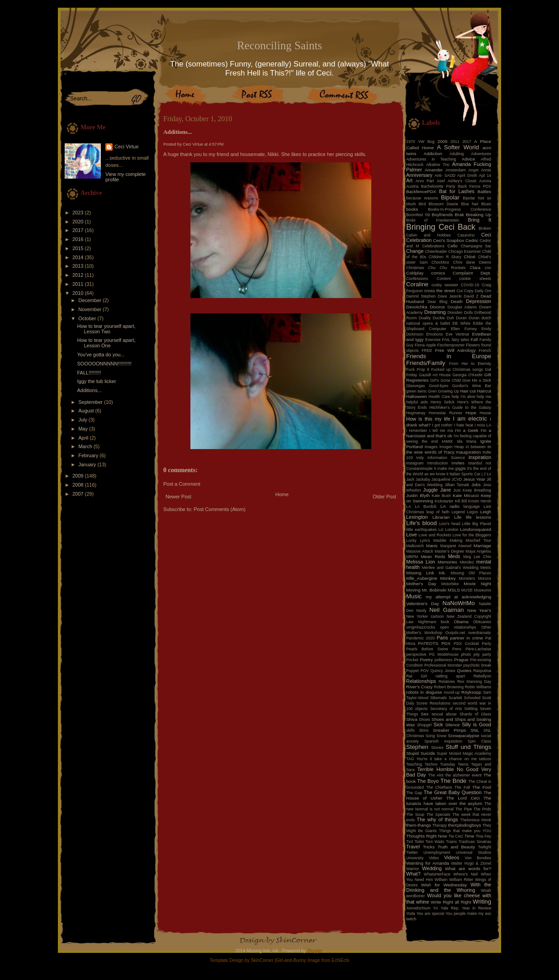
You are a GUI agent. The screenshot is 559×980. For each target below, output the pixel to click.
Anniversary (419, 175)
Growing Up (448, 391)
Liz (441, 530)
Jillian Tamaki (457, 485)
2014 (79, 257)
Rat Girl (417, 676)
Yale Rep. (450, 908)
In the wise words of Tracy (449, 449)
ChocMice (440, 262)
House (486, 413)
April (84, 438)
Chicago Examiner (464, 251)
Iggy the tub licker (96, 381)
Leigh (486, 512)
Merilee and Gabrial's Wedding (450, 568)
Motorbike (450, 584)
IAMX (447, 441)
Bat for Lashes (457, 191)
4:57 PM (216, 144)
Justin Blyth (418, 495)
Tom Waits (435, 842)
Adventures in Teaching (431, 159)
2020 (79, 222)
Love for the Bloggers (472, 535)
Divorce (437, 307)
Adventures (481, 154)
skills (410, 730)
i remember (417, 431)
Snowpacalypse (464, 736)
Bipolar (450, 197)
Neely (421, 611)
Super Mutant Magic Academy (464, 753)
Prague (461, 660)
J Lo (487, 474)
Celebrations (433, 246)
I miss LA (483, 425)
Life (458, 517)
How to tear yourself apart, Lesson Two (106, 329)
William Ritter (461, 880)
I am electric (470, 419)
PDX (446, 643)
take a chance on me (455, 759)
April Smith (467, 175)
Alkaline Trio (438, 165)
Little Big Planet (477, 524)
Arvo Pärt (425, 181)
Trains (451, 842)
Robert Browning (449, 687)
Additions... (89, 390)
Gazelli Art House (435, 375)
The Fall (462, 787)
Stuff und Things (469, 747)
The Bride (454, 781)
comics (438, 273)
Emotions (435, 334)
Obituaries (482, 622)
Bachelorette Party (438, 186)
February (89, 455)
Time (469, 836)
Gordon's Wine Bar (472, 386)
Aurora (485, 181)
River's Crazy (419, 687)
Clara (475, 267)
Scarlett (455, 698)
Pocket (412, 660)
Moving (413, 590)
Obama (461, 622)
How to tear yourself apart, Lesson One (106, 343)
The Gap (414, 793)
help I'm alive (463, 397)
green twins (416, 391)
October (88, 318)
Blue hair (469, 204)
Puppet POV (417, 671)
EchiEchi (340, 960)
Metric (486, 568)
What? (413, 874)
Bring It (479, 220)
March (86, 446)
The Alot (436, 775)
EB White (461, 323)
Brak (460, 215)
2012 (79, 275)
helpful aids (417, 402)
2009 (79, 476)
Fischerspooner (451, 345)
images (431, 447)
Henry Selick (443, 402)
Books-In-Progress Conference (460, 209)
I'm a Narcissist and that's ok (449, 433)
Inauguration (468, 452)
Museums (483, 590)
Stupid (412, 753)
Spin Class (479, 741)
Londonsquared (476, 529)
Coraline (417, 284)
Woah (486, 890)
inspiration (480, 457)
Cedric (472, 240)
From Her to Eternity (470, 364)
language (472, 507)
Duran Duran (468, 318)
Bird (422, 204)
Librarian (441, 517)
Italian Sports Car (465, 474)
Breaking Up (478, 215)
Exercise (433, 340)
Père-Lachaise (478, 649)
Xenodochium (418, 908)
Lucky (411, 540)
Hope (471, 413)
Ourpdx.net (455, 633)
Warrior (413, 869)
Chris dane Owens (472, 262)
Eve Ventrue (458, 334)
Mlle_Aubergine (422, 578)
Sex (425, 714)
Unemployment (437, 852)
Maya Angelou (478, 551)
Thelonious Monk (476, 820)
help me (484, 397)
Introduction (438, 463)
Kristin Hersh (480, 501)
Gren (432, 391)
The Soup (415, 814)
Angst (473, 170)
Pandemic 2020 (420, 638)
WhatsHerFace (437, 874)
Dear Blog (437, 302)
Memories (448, 562)
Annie (486, 170)
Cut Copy (465, 291)
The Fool (482, 787)
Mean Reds (433, 556)
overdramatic (480, 633)
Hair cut (468, 391)
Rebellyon (482, 676)
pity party (482, 654)
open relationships (458, 627)
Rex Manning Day (474, 682)
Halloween (417, 396)
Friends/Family (426, 363)
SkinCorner (262, 960)
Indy (420, 458)
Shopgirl (424, 725)
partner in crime (467, 638)
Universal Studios (474, 852)
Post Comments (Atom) (219, 509)
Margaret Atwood (456, 546)
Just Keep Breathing (472, 490)
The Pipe (464, 809)
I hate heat (464, 425)
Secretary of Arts (446, 709)
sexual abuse (444, 714)
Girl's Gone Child (445, 380)
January (88, 464)
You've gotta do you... (101, 355)
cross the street (440, 291)
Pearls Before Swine (427, 649)
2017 (79, 230)
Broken (485, 228)
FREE (427, 350)
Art (409, 180)
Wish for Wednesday (444, 885)
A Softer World (458, 147)
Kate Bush (441, 496)
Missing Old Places (471, 573)
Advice (469, 159)
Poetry (426, 660)
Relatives (447, 682)
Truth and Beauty (456, 847)
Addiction (433, 154)
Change (415, 251)
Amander (434, 170)
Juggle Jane (437, 490)
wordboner (416, 896)
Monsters (467, 578)
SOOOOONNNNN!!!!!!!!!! (104, 364)
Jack (410, 479)
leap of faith (438, 512)
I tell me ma (441, 431)
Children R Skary (445, 257)
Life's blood (422, 523)
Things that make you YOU (465, 831)
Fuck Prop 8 (418, 369)
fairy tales (461, 340)
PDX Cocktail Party (472, 644)
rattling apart (450, 676)
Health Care (440, 397)
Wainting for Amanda (428, 863)
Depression (478, 301)
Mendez (467, 562)
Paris (443, 638)
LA (409, 507)
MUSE (467, 590)
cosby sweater (445, 285)
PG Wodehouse (444, 654)
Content (444, 279)
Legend (458, 512)
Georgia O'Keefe (467, 375)
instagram (415, 463)
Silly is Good (476, 724)
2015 (79, 248)
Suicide (428, 753)
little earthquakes (422, 530)
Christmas (415, 268)
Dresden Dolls (460, 312)
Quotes (464, 670)
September (91, 402)
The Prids (482, 809)
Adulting (457, 154)
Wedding (432, 868)
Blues (486, 204)
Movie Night (477, 584)
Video (434, 858)
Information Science (446, 458)
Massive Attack (420, 551)
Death (456, 301)
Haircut (484, 391)
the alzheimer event (464, 775)
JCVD (457, 479)
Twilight (485, 847)
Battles (484, 192)
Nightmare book (434, 622)
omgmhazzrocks (421, 627)
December (90, 300)
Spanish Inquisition (443, 741)
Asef (441, 181)
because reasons (422, 198)
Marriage (482, 546)
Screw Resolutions (433, 703)
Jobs (476, 485)
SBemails (438, 698)
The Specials (438, 814)
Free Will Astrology (455, 350)
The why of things (437, 819)
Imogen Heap (451, 447)
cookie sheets (475, 279)
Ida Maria (467, 441)
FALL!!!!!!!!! (89, 373)
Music (414, 596)
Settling (471, 709)
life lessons (478, 517)
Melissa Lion (421, 562)
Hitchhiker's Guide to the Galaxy (460, 407)
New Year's (479, 610)
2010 (79, 293)
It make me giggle (450, 469)
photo (466, 654)
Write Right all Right (451, 902)
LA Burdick (426, 507)
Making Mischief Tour (470, 540)
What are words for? (468, 869)
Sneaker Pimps (450, 730)
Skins (424, 730)
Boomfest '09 (418, 215)
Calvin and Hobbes (429, 235)
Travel (413, 847)
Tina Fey (483, 836)
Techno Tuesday (440, 764)
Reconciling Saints (279, 45)
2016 (79, 239)
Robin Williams (478, 687)
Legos (473, 512)
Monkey (448, 578)
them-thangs (419, 825)
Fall (474, 339)
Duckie (439, 318)
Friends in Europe (449, 356)
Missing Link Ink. (426, 573)
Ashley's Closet (462, 181)
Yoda (411, 914)
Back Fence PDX (474, 186)
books (412, 209)
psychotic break (477, 665)
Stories (437, 748)
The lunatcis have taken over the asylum (449, 801)
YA (435, 908)
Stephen (417, 747)
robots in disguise (424, 692)
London (452, 530)
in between (476, 447)
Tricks (429, 847)
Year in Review (476, 908)
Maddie (440, 540)
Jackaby (423, 479)
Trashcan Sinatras (475, 842)
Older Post (384, 497)
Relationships (421, 681)
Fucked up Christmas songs (457, 369)
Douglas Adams (462, 307)
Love (412, 535)
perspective (416, 654)
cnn (488, 268)
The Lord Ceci (463, 798)
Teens (463, 764)
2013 (79, 266)
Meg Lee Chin (477, 557)
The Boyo (428, 781)
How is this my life (428, 419)
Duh (450, 318)
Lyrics (425, 540)
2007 (79, 494)
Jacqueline (441, 479)
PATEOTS (429, 643)
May (84, 429)
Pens (457, 649)
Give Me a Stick (477, 380)
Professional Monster (443, 665)
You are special (430, 914)
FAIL (446, 340)
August (87, 411)
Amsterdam (456, 170)
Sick (438, 724)
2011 (79, 284)
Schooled (472, 698)
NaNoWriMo (459, 603)
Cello (452, 246)
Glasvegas (416, 386)
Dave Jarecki (450, 296)
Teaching (414, 764)
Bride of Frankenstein (433, 220)
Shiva (412, 719)
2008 (79, 485)
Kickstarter (444, 501)
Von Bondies (478, 858)
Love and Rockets (435, 535)
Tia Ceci (456, 836)
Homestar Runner (445, 413)
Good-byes (438, 386)
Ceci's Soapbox (449, 240)
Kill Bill (461, 501)
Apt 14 (485, 175)
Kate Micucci (466, 495)
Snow (441, 736)
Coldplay (415, 273)
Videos (452, 857)
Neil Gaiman (446, 610)
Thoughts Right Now (426, 836)
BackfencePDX (421, 192)
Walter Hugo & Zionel (471, 863)
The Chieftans (439, 787)
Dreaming (435, 312)
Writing (482, 902)
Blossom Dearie (443, 204)
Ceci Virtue (127, 147)
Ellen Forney (464, 329)
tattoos (485, 759)
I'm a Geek (467, 430)
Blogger (315, 951)
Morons (485, 578)
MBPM (412, 557)
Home (282, 494)
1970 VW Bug (420, 142)
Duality (425, 318)
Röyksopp (471, 692)
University (415, 858)
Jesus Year (474, 479)
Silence (452, 725)
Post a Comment (182, 484)
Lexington (417, 517)
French (485, 350)
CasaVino (466, 235)
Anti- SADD (445, 175)
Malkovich (415, 546)
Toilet (419, 842)
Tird (410, 842)
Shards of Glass (475, 714)
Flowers (473, 345)
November (90, 309)
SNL (475, 730)
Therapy (440, 825)
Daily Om (483, 291)
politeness (444, 660)
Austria (412, 186)
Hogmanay (416, 413)
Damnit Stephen (421, 296)
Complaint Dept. (472, 273)
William (441, 880)
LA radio (450, 506)
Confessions (417, 279)
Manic (432, 546)
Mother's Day (421, 584)
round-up (452, 692)
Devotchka (417, 307)
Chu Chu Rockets (447, 268)
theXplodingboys (465, 825)
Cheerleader (436, 251)
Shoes (424, 720)
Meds (454, 556)
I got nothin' (442, 425)
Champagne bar (476, 246)
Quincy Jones (443, 671)
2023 (79, 213)
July (83, 420)
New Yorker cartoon (425, 616)
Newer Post (178, 497)
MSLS (454, 590)
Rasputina (482, 671)
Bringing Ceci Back (441, 227)
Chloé (469, 257)
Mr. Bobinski (434, 590)
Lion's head (450, 524)
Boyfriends (443, 215)
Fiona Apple (425, 345)
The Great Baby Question (453, 792)
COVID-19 (470, 285)
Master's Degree (449, 551)
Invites (458, 463)
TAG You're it (419, 759)
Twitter (412, 852)
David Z (471, 296)
